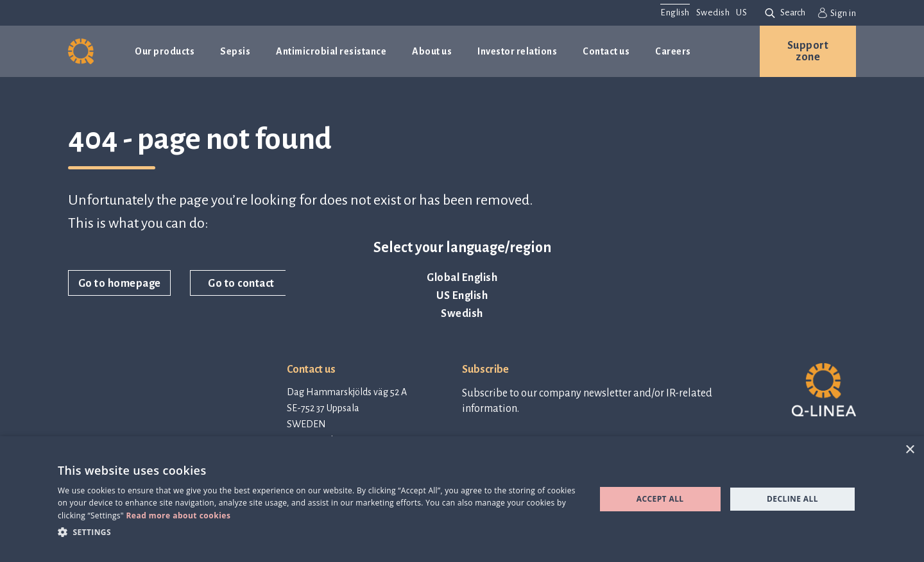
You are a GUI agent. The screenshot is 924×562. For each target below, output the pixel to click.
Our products (165, 51)
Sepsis (235, 51)
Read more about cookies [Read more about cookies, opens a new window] (178, 515)
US (741, 13)
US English (462, 296)
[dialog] (462, 499)
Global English (462, 278)
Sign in (837, 13)
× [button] (910, 450)
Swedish (462, 314)
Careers (673, 51)
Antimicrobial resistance (331, 51)
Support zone (808, 51)
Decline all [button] (792, 499)
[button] (319, 532)
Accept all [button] (660, 499)
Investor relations (517, 51)
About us (432, 51)
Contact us (606, 51)
